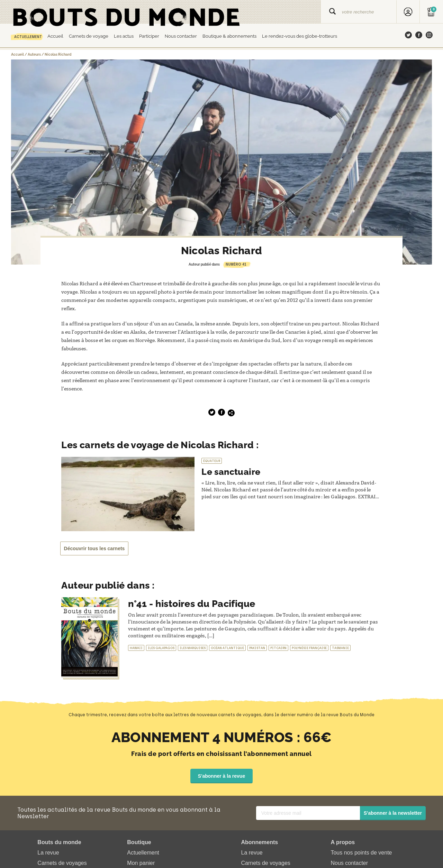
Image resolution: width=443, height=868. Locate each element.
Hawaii (136, 648)
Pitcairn (278, 648)
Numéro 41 (236, 264)
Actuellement (28, 37)
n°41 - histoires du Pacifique (192, 604)
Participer (149, 36)
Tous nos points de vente (361, 852)
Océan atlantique (227, 648)
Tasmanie (340, 648)
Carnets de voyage (89, 36)
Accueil (55, 36)
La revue (48, 852)
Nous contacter (181, 36)
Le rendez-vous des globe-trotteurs (300, 36)
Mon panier (141, 863)
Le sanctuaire (233, 472)
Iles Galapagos (161, 648)
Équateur (212, 461)
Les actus (124, 36)
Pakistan (257, 648)
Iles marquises (193, 648)
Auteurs (34, 54)
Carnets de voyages (62, 863)
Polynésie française (309, 648)
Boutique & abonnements (229, 36)
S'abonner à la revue (221, 776)
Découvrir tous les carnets (96, 548)
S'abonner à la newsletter (393, 813)
